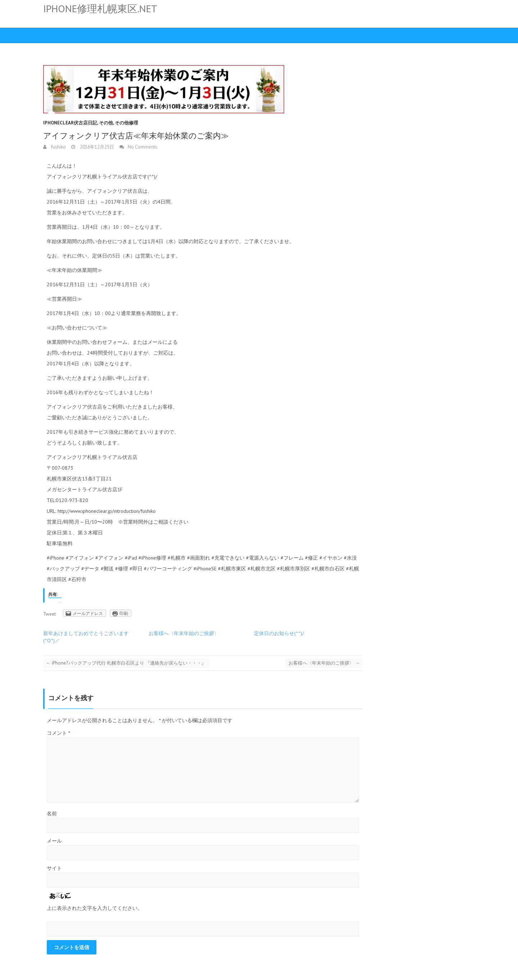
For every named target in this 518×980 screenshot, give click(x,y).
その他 (106, 123)
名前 (52, 813)
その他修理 (126, 123)
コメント (58, 733)
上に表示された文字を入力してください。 (95, 908)
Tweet (49, 614)
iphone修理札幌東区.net (100, 8)
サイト (54, 868)
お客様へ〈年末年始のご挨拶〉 (184, 633)
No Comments (142, 147)
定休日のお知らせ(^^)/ (279, 633)
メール (54, 841)
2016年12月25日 (96, 147)
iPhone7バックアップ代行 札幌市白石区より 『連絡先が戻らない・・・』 (126, 663)
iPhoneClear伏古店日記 (70, 123)
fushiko (58, 147)
